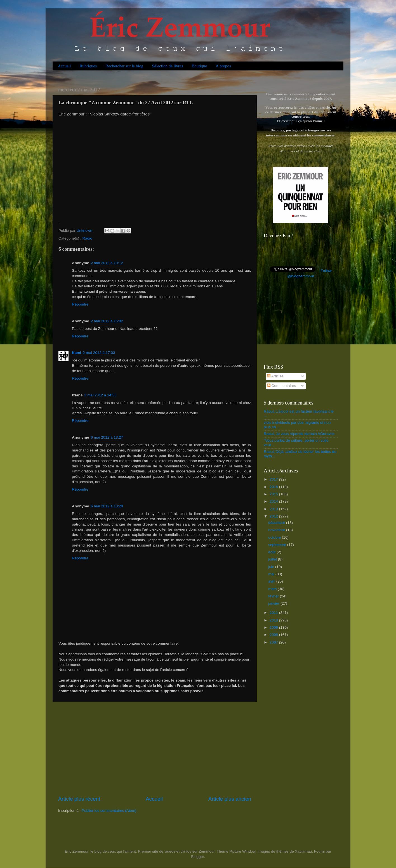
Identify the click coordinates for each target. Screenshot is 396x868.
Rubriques (88, 66)
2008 (274, 635)
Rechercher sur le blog (124, 66)
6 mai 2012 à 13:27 (107, 437)
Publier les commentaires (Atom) (109, 811)
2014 (274, 501)
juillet (273, 559)
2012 (274, 516)
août (272, 552)
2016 (274, 487)
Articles (275, 376)
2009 (274, 627)
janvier (274, 603)
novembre (277, 530)
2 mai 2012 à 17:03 (99, 353)
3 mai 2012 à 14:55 (100, 395)
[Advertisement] (155, 749)
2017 (274, 479)
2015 (274, 494)
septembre (278, 545)
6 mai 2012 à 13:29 (107, 506)
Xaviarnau (303, 851)
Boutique (199, 66)
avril (272, 581)
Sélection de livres (167, 66)
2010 (274, 620)
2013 (274, 509)
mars (273, 589)
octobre (275, 537)
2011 (274, 613)
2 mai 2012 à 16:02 (107, 321)
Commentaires (282, 386)
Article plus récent (79, 799)
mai (272, 574)
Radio (87, 238)
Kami (76, 353)
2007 (274, 642)
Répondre (80, 304)
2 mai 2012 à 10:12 (107, 263)
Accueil (64, 66)
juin (272, 567)
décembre (277, 523)
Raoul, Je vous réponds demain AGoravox (299, 434)
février (274, 596)
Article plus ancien (230, 799)
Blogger (197, 857)
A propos (223, 66)
